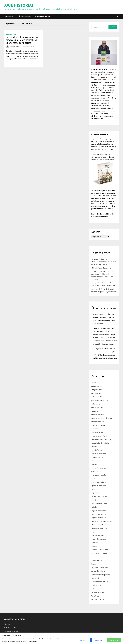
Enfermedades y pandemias (101, 439)
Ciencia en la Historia (99, 407)
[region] (61, 638)
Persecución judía (98, 535)
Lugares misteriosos (99, 518)
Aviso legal (9, 16)
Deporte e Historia (98, 425)
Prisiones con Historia (99, 553)
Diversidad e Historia (99, 432)
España (94, 447)
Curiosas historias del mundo (102, 418)
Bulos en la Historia (98, 397)
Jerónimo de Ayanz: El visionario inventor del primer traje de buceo (105, 320)
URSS (93, 589)
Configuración (84, 640)
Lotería (94, 507)
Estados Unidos (97, 457)
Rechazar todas (99, 640)
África (93, 383)
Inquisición (95, 493)
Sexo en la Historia (98, 571)
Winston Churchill (98, 599)
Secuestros (95, 564)
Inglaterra (95, 489)
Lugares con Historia (99, 514)
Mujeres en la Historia (99, 528)
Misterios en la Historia (100, 525)
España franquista (98, 450)
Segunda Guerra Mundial (100, 567)
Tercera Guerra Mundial (100, 582)
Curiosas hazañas (98, 415)
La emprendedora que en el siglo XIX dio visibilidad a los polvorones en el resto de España (104, 262)
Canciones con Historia (100, 400)
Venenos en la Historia (99, 592)
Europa (94, 461)
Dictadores (95, 429)
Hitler (93, 479)
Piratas (94, 546)
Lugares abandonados (99, 511)
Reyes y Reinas (97, 560)
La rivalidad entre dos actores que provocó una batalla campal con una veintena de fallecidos (22, 40)
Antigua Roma (97, 390)
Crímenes (95, 411)
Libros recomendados (99, 503)
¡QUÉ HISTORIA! (18, 5)
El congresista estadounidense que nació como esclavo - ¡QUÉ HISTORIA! (104, 352)
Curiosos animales (98, 422)
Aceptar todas (114, 640)
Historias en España (98, 475)
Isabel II (94, 500)
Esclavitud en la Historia (100, 443)
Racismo (95, 557)
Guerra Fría (95, 471)
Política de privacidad (42, 16)
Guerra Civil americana (99, 468)
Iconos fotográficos (99, 482)
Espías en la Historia (99, 454)
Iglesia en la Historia (99, 486)
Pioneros (95, 543)
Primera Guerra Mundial (100, 550)
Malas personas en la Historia (102, 521)
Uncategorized (11, 34)
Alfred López (16, 47)
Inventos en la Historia (99, 496)
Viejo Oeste (95, 596)
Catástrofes (96, 404)
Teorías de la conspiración (101, 575)
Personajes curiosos (99, 539)
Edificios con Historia (99, 436)
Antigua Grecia (97, 386)
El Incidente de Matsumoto (101, 268)
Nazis (93, 532)
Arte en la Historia (98, 393)
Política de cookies (24, 16)
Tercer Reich (96, 578)
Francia (94, 464)
